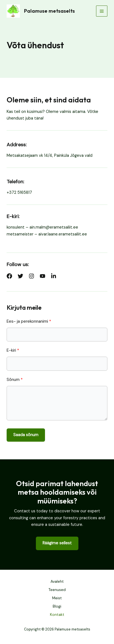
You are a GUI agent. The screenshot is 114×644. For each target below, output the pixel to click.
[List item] (9, 276)
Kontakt (57, 614)
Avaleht (57, 581)
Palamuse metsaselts (49, 11)
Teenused (57, 590)
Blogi (57, 606)
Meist (57, 598)
